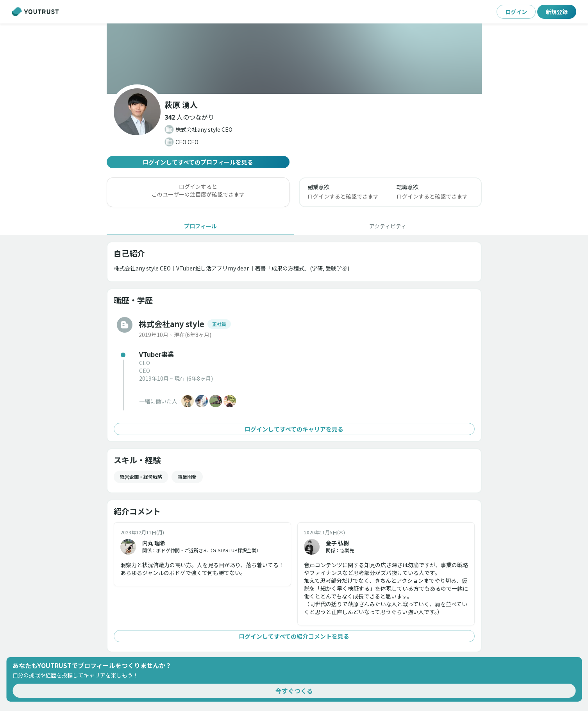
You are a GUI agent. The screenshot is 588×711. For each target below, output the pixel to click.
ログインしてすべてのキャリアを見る (294, 429)
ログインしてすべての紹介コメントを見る (294, 636)
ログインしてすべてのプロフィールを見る (198, 162)
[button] (189, 117)
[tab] (200, 226)
